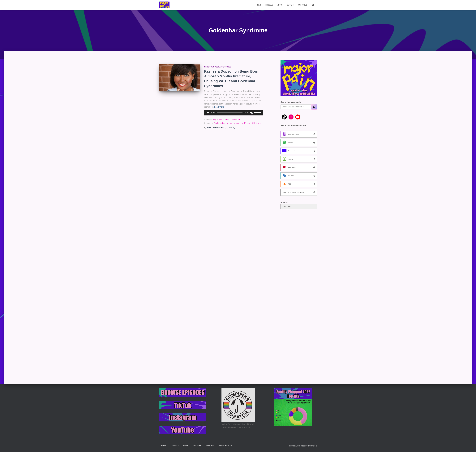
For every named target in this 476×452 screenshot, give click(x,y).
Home (259, 5)
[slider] (230, 113)
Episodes (269, 5)
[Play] (208, 113)
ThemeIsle (312, 446)
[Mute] (252, 113)
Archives (284, 202)
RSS (253, 123)
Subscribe (303, 5)
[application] (234, 113)
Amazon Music (243, 123)
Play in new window (221, 120)
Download (235, 120)
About (280, 5)
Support (291, 5)
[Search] (314, 107)
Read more (219, 107)
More (258, 123)
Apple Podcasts (221, 123)
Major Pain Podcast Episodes (218, 67)
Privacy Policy (226, 446)
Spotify (232, 123)
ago (231, 127)
